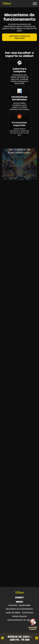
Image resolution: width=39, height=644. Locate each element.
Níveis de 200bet (13, 613)
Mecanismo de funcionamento (19, 609)
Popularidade (25, 605)
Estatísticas (28, 613)
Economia (13, 605)
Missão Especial (19, 616)
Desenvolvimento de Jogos (19, 620)
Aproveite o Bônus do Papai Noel (19, 37)
